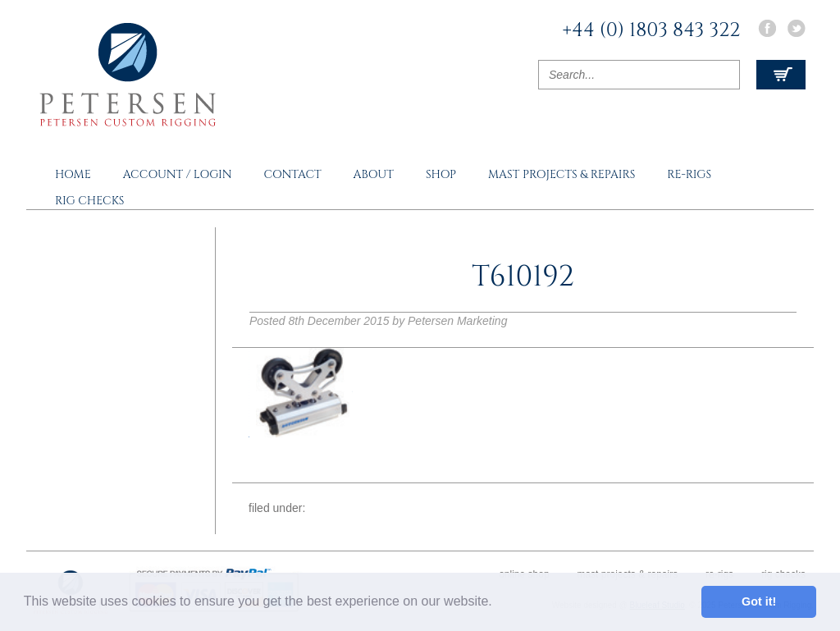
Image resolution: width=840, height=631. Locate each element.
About (374, 174)
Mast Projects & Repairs (562, 174)
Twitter (797, 28)
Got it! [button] (759, 601)
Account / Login (178, 174)
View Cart (781, 75)
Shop (441, 174)
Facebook (767, 28)
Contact (292, 174)
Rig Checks (90, 201)
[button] (498, 603)
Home (73, 174)
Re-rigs (689, 174)
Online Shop (524, 574)
